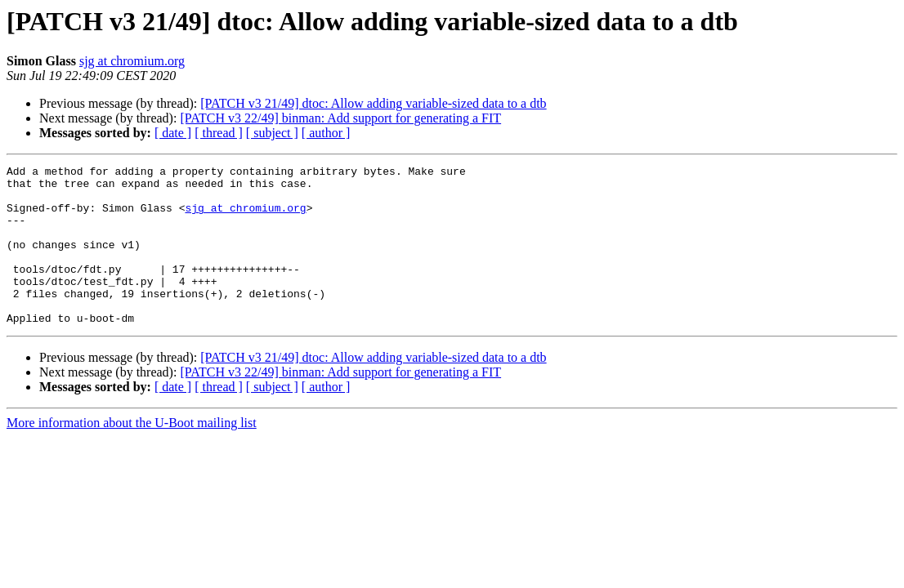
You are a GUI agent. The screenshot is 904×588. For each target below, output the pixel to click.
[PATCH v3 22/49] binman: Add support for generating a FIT (340, 118)
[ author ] (326, 133)
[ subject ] (272, 133)
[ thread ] (219, 133)
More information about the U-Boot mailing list (132, 454)
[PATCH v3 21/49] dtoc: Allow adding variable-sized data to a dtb (373, 103)
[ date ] (173, 133)
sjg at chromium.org (132, 61)
